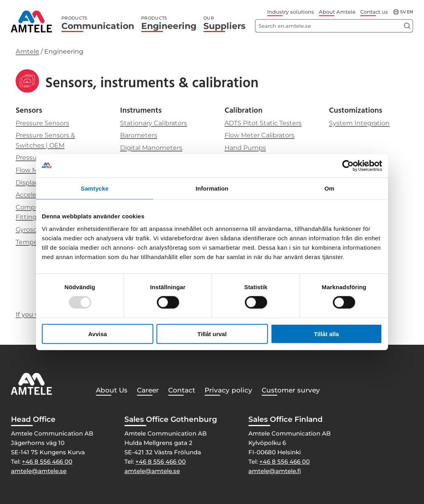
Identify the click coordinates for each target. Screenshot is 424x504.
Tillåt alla (327, 334)
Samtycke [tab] (95, 188)
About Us (112, 390)
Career (148, 390)
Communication (98, 23)
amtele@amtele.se (39, 471)
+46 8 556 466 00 (47, 462)
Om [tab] (329, 188)
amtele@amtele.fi (275, 471)
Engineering (169, 23)
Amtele (27, 51)
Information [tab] (212, 188)
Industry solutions (291, 12)
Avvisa (98, 334)
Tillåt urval (212, 334)
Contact (182, 390)
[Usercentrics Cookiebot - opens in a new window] (348, 166)
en (410, 12)
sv (403, 12)
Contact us (374, 12)
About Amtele (337, 12)
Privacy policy (228, 390)
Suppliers (225, 23)
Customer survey (291, 390)
